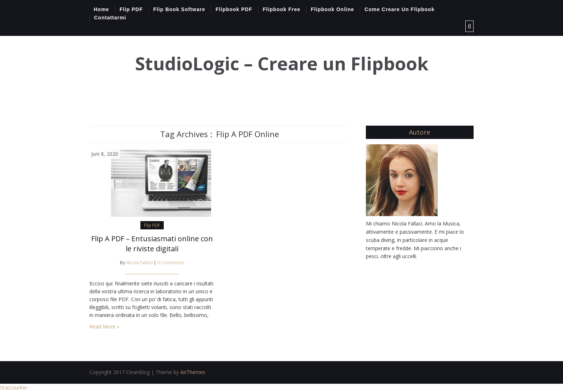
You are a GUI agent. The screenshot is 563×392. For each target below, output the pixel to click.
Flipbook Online (333, 9)
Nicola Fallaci (139, 263)
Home (101, 9)
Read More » (104, 326)
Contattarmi (110, 18)
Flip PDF (131, 9)
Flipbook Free (282, 9)
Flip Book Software (179, 9)
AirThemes (193, 372)
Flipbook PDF (234, 9)
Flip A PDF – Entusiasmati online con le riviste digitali (152, 244)
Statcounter (14, 388)
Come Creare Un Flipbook (399, 9)
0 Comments (171, 263)
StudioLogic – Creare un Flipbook (282, 64)
